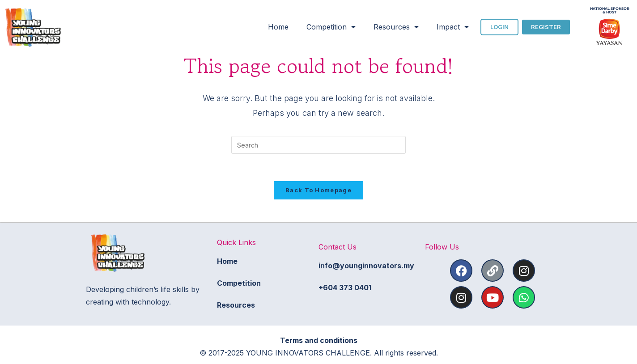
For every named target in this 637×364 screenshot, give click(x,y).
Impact (453, 27)
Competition (331, 27)
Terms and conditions (319, 340)
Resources (396, 27)
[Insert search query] (318, 145)
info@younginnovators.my (366, 266)
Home (278, 27)
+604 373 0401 (345, 288)
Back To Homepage (318, 190)
